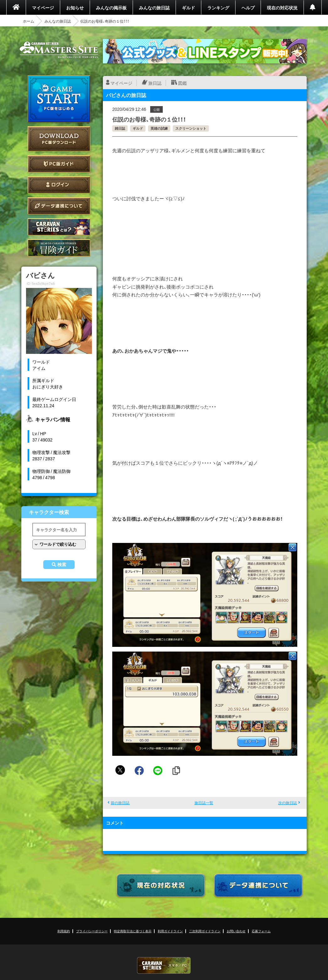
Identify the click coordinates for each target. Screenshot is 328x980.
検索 (62, 565)
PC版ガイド (59, 164)
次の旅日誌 (288, 803)
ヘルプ (248, 8)
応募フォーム (261, 931)
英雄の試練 (159, 128)
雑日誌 (120, 128)
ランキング (218, 8)
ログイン (59, 185)
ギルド (188, 8)
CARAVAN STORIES (164, 965)
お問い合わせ (236, 931)
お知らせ (75, 8)
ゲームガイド (59, 248)
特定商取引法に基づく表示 (133, 931)
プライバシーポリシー (92, 931)
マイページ (43, 8)
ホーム (29, 21)
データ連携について (59, 206)
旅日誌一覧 (204, 803)
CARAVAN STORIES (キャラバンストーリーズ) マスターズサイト (59, 50)
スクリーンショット (191, 128)
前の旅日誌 (120, 803)
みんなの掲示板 (111, 8)
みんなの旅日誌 (154, 8)
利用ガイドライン (170, 931)
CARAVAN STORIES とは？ (59, 227)
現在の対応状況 (282, 8)
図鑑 (183, 83)
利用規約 (64, 931)
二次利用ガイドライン (205, 931)
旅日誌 (155, 83)
